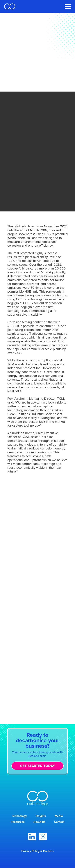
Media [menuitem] (59, 816)
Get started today (37, 766)
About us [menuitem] (39, 822)
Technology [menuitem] (19, 816)
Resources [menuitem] (18, 822)
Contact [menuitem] (59, 822)
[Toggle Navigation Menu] (68, 6)
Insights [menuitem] (41, 816)
